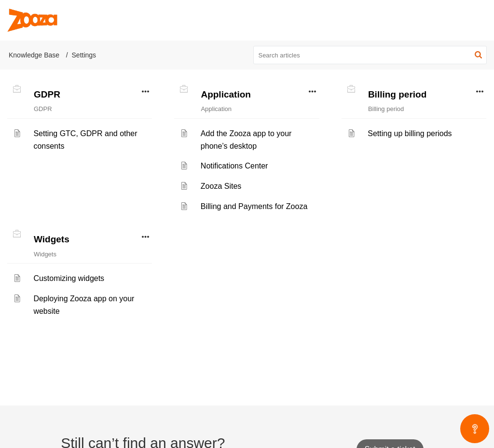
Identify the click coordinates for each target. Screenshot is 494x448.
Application (226, 94)
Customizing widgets (69, 278)
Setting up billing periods (410, 133)
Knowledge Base (34, 55)
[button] (478, 55)
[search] (370, 55)
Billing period (397, 94)
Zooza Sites (221, 186)
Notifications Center (234, 166)
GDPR (47, 94)
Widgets (52, 239)
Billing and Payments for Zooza (254, 206)
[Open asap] (475, 429)
